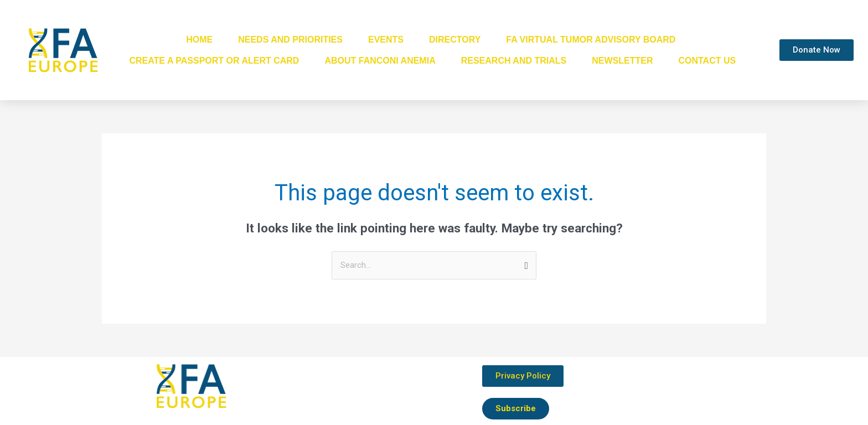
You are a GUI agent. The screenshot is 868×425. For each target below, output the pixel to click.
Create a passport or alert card (214, 61)
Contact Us (707, 61)
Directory (455, 40)
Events (386, 40)
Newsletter (622, 61)
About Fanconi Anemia (380, 61)
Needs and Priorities (290, 40)
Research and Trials (514, 61)
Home (199, 40)
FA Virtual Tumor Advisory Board (591, 40)
